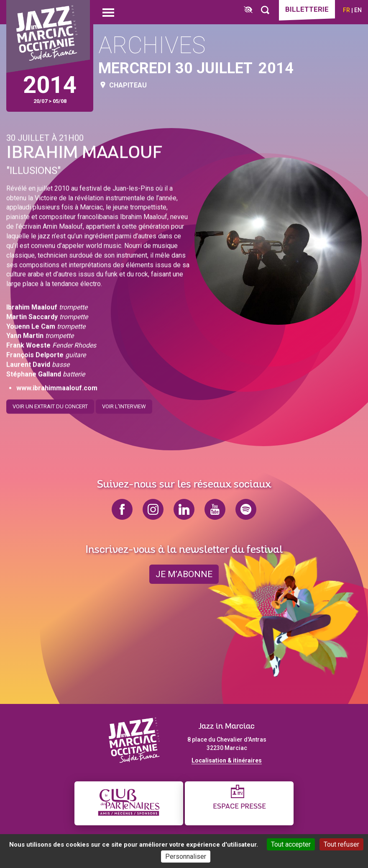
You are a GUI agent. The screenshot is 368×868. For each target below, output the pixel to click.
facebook (122, 509)
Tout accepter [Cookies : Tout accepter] (291, 844)
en (358, 10)
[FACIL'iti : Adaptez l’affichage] (248, 10)
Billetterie (307, 9)
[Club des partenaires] (129, 803)
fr (346, 10)
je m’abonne (184, 574)
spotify (246, 509)
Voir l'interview (124, 403)
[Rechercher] (265, 10)
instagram (153, 509)
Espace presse (239, 807)
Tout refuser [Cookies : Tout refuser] (341, 844)
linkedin (184, 509)
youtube (215, 509)
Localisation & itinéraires (227, 760)
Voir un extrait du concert (50, 403)
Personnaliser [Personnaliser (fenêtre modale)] (186, 856)
